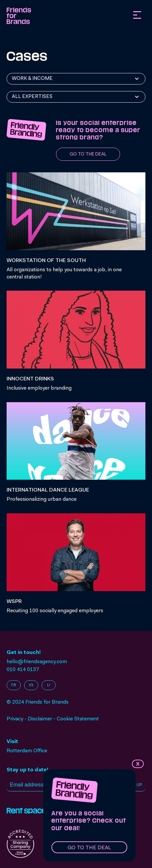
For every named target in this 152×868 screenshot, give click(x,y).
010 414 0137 (23, 670)
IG (31, 685)
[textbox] (34, 79)
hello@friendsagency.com (37, 662)
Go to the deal (89, 848)
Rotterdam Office (27, 751)
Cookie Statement (78, 719)
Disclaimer (40, 719)
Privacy (15, 719)
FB (14, 685)
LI (49, 685)
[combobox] (76, 79)
